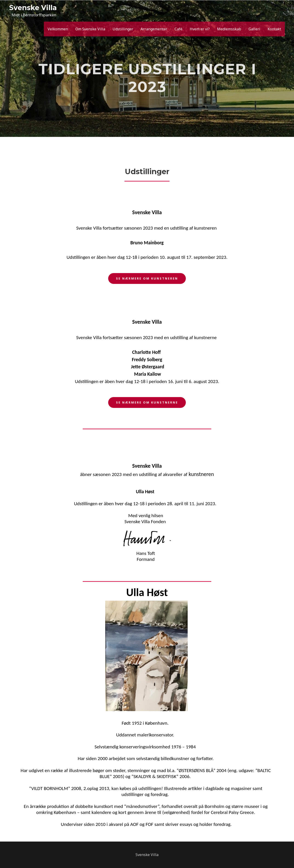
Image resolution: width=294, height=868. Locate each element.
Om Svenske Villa (90, 29)
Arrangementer (154, 29)
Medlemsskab (229, 29)
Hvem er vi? (200, 29)
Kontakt (274, 29)
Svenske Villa (33, 8)
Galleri (254, 29)
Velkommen (58, 29)
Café (178, 29)
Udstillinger (123, 29)
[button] (147, 278)
